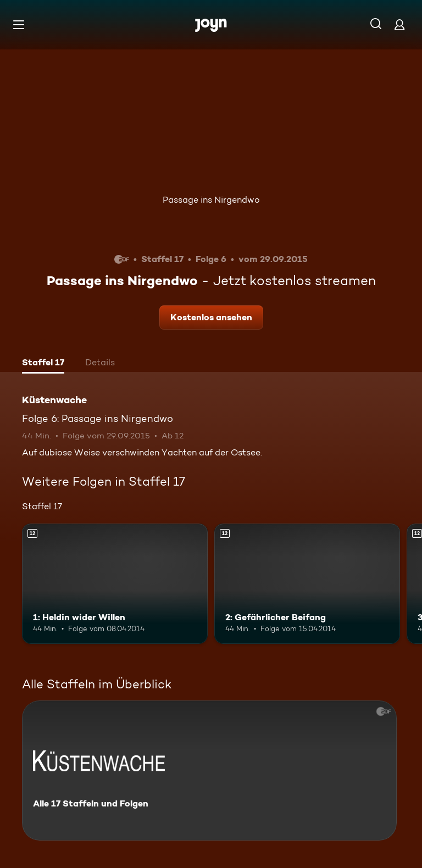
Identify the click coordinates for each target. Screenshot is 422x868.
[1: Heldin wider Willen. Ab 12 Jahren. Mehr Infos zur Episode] (115, 584)
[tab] (43, 364)
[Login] (399, 24)
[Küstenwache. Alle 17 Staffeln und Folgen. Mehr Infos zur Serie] (209, 770)
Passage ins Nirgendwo (211, 200)
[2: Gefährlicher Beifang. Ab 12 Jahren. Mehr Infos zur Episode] (307, 584)
